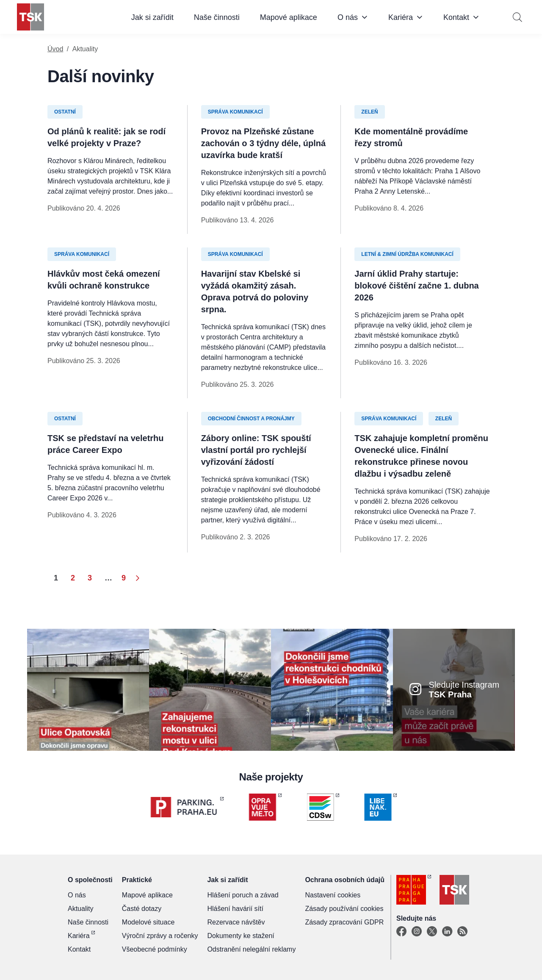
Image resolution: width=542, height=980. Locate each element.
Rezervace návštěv (236, 922)
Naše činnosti (217, 17)
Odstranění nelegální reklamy (251, 949)
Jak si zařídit (152, 17)
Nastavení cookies (333, 895)
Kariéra (401, 17)
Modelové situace (148, 922)
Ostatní (65, 112)
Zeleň (369, 112)
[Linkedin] (447, 932)
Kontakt (456, 17)
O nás (348, 17)
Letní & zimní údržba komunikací (407, 254)
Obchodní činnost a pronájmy (251, 419)
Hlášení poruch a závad (243, 895)
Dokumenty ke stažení (241, 936)
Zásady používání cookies (344, 909)
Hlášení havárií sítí (235, 909)
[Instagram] (417, 932)
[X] (432, 932)
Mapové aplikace (289, 17)
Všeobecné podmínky (155, 949)
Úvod (55, 49)
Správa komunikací (235, 112)
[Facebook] (401, 932)
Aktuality (80, 909)
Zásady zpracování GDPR (344, 922)
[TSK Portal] (462, 932)
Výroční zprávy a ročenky (160, 936)
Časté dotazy (142, 909)
